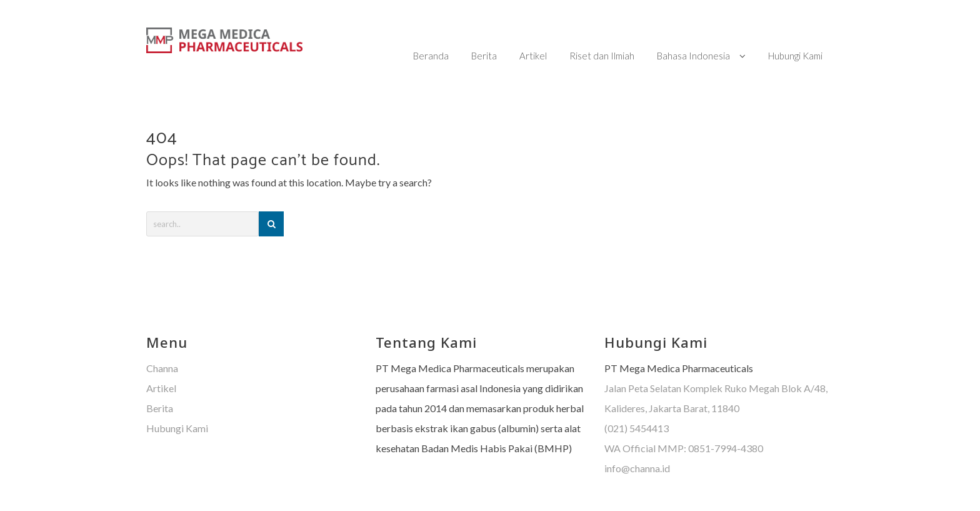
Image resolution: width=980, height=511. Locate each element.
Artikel (161, 363)
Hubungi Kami (177, 403)
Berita (160, 383)
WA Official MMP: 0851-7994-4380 (684, 423)
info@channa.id (637, 443)
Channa (162, 343)
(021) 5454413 (637, 403)
